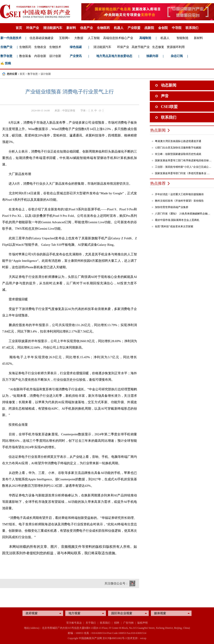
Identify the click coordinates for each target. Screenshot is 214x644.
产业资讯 (76, 56)
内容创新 (40, 56)
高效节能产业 (141, 47)
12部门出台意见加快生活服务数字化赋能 (178, 148)
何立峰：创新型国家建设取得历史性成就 (178, 154)
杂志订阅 (177, 56)
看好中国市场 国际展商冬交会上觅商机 (177, 220)
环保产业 (33, 28)
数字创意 (6, 56)
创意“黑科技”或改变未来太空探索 (174, 226)
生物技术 (55, 47)
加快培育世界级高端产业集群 (172, 207)
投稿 (8, 63)
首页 (19, 28)
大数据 (79, 38)
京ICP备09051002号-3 (115, 638)
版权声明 (143, 623)
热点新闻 (158, 130)
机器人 (119, 28)
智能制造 (183, 38)
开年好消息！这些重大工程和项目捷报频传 (179, 194)
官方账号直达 (74, 623)
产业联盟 (134, 28)
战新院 (149, 28)
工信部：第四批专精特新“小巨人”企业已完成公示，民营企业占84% (183, 167)
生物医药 (103, 28)
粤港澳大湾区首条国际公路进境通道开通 (178, 141)
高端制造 (145, 38)
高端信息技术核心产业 (118, 38)
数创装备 (25, 56)
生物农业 (40, 47)
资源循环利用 (176, 47)
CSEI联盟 (169, 107)
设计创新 (55, 56)
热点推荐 (158, 183)
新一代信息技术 (11, 38)
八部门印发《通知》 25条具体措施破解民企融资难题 (183, 214)
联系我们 (192, 28)
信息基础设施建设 (42, 38)
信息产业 (86, 28)
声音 (165, 96)
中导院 (177, 28)
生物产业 (6, 47)
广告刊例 (128, 623)
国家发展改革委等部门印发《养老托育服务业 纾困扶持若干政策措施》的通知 (183, 173)
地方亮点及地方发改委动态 (114, 56)
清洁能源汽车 (53, 28)
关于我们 (91, 623)
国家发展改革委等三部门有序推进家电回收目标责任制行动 (183, 160)
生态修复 (158, 47)
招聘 (117, 623)
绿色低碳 (76, 47)
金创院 (163, 28)
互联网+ (64, 38)
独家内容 (152, 56)
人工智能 (94, 38)
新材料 (71, 28)
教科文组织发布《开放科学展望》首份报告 (179, 201)
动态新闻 (169, 85)
